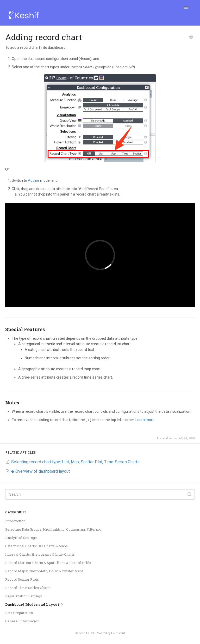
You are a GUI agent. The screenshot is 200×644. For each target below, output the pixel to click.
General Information (22, 621)
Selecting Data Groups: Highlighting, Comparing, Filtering (53, 529)
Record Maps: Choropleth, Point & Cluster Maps (44, 571)
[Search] (100, 494)
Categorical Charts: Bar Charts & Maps (36, 546)
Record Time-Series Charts (28, 588)
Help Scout (118, 633)
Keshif (83, 633)
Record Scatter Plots (22, 579)
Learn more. (145, 420)
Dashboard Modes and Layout (35, 604)
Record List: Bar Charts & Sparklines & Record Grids (48, 563)
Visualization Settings (24, 596)
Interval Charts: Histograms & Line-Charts (40, 554)
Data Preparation (19, 613)
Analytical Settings (21, 538)
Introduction (15, 521)
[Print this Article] (191, 37)
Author (34, 180)
